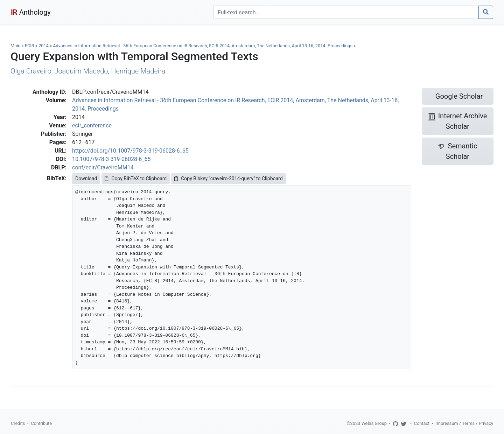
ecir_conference (92, 125)
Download (86, 178)
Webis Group (374, 423)
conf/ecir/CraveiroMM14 (103, 167)
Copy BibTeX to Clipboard (136, 178)
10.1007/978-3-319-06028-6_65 (111, 159)
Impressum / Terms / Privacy (464, 423)
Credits (18, 423)
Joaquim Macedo (81, 71)
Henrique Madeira (138, 71)
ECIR (30, 46)
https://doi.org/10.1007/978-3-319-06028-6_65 (130, 151)
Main (15, 46)
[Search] (346, 12)
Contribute (41, 423)
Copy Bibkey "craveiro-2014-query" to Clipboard (228, 178)
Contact (422, 423)
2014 (44, 46)
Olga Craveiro (31, 71)
